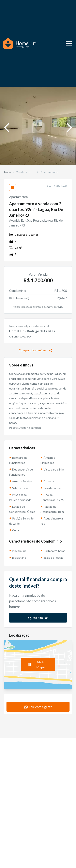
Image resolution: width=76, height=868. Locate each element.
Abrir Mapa (36, 664)
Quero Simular (38, 618)
